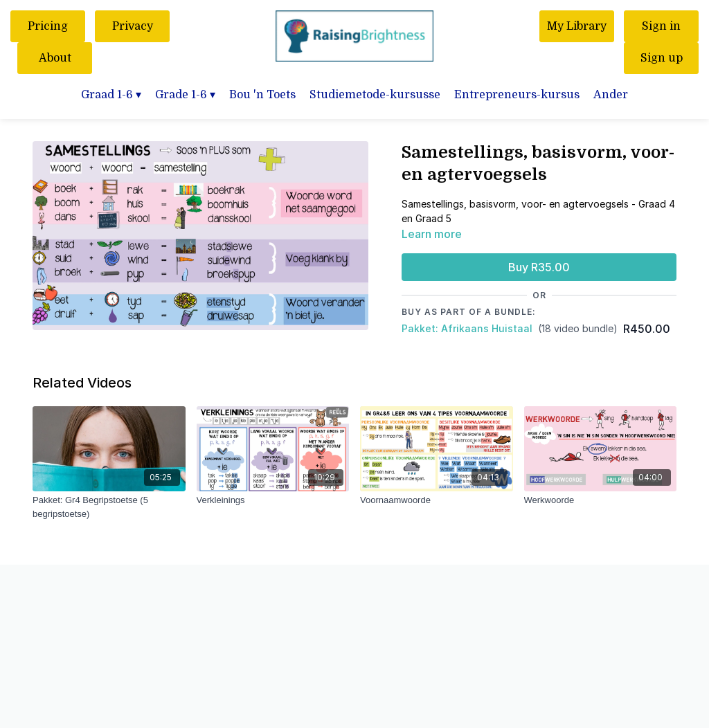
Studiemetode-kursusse (375, 95)
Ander (611, 95)
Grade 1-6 (185, 95)
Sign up (662, 58)
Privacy (133, 26)
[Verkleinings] (273, 500)
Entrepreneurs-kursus (517, 95)
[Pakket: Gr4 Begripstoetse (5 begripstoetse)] (109, 507)
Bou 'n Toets (262, 95)
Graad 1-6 (111, 95)
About (55, 58)
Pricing (48, 26)
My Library (577, 26)
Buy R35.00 (539, 267)
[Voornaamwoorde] (437, 500)
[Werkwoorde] (601, 500)
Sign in (661, 26)
